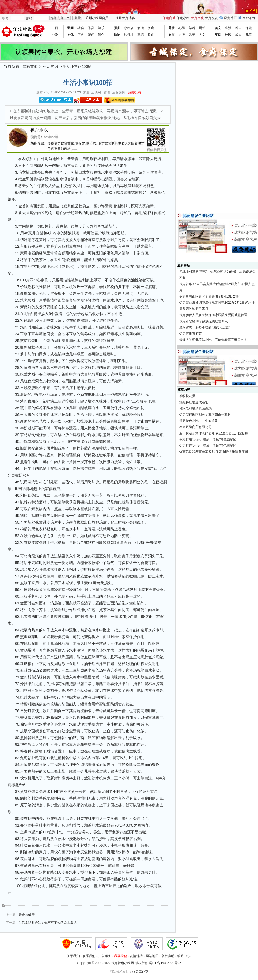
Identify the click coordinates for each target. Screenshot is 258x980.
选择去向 (57, 18)
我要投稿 (134, 92)
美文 (218, 28)
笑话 (218, 35)
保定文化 (198, 18)
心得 (182, 28)
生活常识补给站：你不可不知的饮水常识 (48, 923)
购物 (117, 35)
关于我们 (73, 956)
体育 (91, 28)
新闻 (70, 28)
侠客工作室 (140, 972)
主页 (55, 28)
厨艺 (202, 28)
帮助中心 (184, 956)
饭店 (151, 28)
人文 (202, 35)
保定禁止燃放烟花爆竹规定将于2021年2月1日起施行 (217, 303)
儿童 (249, 35)
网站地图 (152, 956)
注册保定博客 (125, 18)
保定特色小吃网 (123, 963)
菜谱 (192, 28)
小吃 (55, 35)
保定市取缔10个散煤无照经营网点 (204, 321)
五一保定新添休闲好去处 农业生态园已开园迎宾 (214, 433)
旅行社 (129, 35)
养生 (238, 28)
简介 (101, 35)
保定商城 (169, 18)
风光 (192, 35)
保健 (249, 28)
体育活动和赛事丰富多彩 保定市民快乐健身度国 (214, 452)
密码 (29, 18)
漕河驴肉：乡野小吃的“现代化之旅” (205, 327)
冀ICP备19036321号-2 (165, 963)
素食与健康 (27, 915)
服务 (117, 28)
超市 (151, 35)
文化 (70, 35)
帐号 (5, 18)
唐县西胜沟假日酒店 (194, 309)
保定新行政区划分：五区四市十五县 (205, 415)
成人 (238, 35)
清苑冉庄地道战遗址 (194, 402)
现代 (91, 35)
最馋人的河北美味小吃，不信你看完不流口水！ (213, 340)
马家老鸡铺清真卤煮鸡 (195, 408)
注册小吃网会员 (97, 18)
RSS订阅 (248, 18)
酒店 (141, 28)
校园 (228, 35)
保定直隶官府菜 (191, 334)
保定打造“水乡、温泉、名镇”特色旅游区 (208, 439)
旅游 (171, 35)
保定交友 (212, 18)
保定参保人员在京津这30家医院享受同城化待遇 (213, 315)
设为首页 (230, 18)
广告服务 (105, 956)
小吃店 (129, 28)
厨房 (171, 28)
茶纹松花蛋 (187, 396)
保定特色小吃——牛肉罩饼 (199, 421)
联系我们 (89, 956)
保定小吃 (183, 18)
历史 (81, 35)
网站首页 (30, 66)
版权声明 (168, 956)
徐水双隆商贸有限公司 (195, 427)
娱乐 (101, 28)
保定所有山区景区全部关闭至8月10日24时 (209, 296)
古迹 (182, 35)
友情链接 (136, 956)
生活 (228, 28)
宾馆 (141, 35)
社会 (81, 28)
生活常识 (51, 66)
